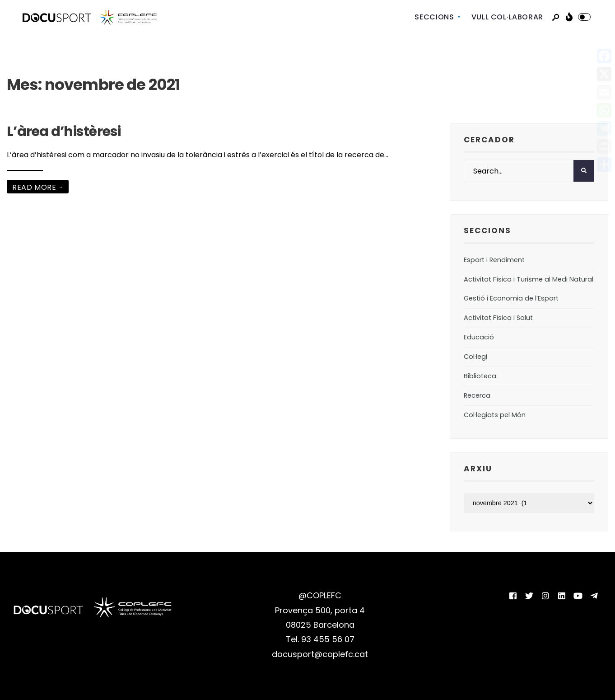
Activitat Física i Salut (498, 318)
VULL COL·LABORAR (507, 17)
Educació (479, 337)
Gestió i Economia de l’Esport (511, 298)
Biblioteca (480, 376)
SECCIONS (434, 17)
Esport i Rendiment (494, 260)
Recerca (477, 395)
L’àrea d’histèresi (64, 132)
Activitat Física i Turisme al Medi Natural (529, 279)
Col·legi (475, 357)
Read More (39, 187)
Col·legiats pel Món (495, 415)
